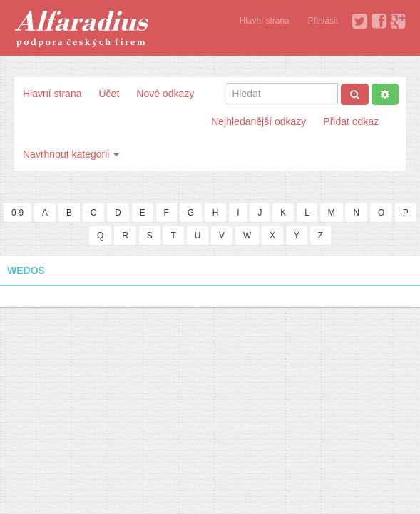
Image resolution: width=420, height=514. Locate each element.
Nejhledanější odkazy (258, 121)
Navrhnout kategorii (71, 154)
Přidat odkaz (351, 121)
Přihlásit (323, 21)
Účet (109, 94)
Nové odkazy (165, 94)
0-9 (17, 213)
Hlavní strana (265, 21)
